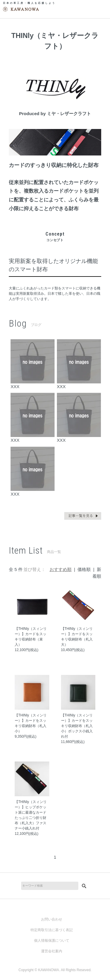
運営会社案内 (52, 951)
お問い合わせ (52, 919)
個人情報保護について (52, 941)
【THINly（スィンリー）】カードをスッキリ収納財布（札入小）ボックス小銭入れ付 (77, 726)
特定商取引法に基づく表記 (52, 930)
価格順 (84, 569)
